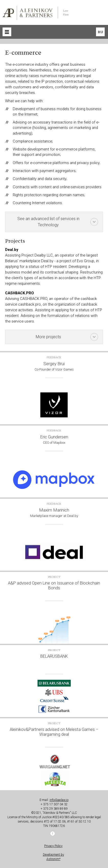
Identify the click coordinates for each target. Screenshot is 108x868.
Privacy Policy (53, 846)
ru (100, 32)
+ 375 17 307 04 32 (54, 804)
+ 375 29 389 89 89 (54, 809)
